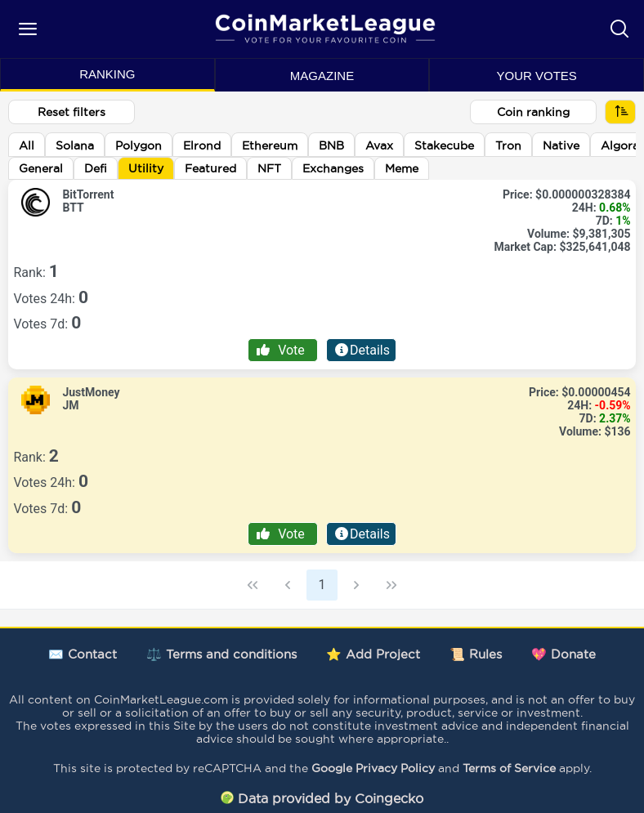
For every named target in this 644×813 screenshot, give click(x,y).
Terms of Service (509, 768)
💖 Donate (563, 654)
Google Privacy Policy (373, 768)
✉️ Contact (83, 654)
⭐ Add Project (373, 654)
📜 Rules (476, 654)
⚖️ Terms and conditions (221, 654)
